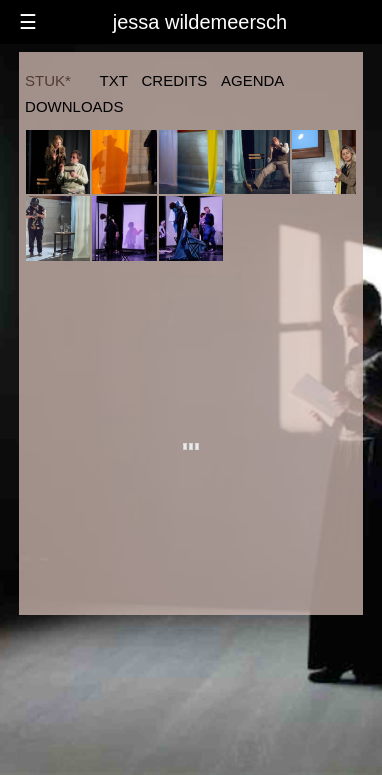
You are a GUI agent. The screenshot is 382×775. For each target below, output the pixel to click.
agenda (252, 80)
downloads (74, 106)
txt (114, 80)
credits (175, 80)
